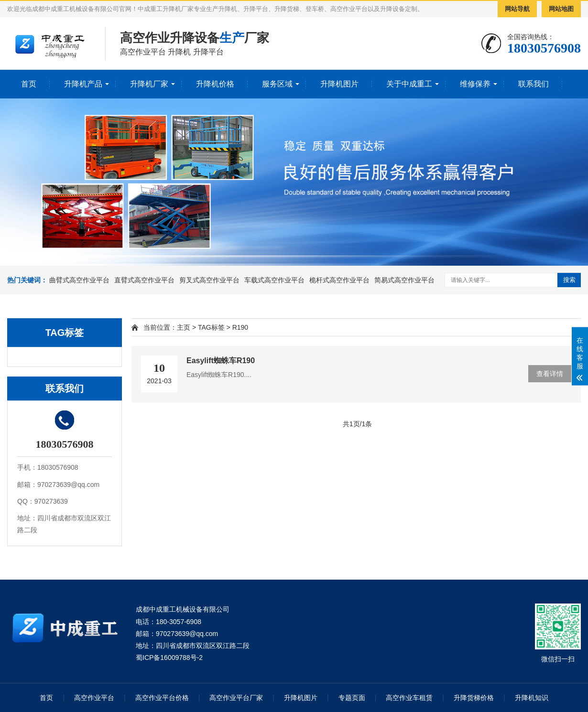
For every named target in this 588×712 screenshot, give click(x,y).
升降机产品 (83, 84)
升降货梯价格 (474, 698)
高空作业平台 (94, 698)
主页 (184, 327)
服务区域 (277, 84)
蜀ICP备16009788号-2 (169, 658)
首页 (29, 84)
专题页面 (352, 698)
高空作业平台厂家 (236, 698)
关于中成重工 (409, 84)
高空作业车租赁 (409, 698)
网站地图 (561, 9)
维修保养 (475, 84)
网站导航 (517, 9)
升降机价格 (215, 84)
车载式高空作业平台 (274, 280)
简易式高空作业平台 (404, 280)
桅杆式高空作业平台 (339, 280)
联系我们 (534, 84)
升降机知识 (532, 698)
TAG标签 (211, 327)
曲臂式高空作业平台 (79, 280)
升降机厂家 (149, 84)
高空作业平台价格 (162, 698)
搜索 (569, 280)
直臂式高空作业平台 (144, 280)
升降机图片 (339, 84)
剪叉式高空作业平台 (209, 280)
